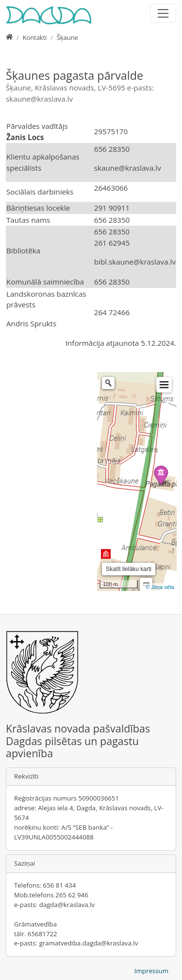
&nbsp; (46, 481)
